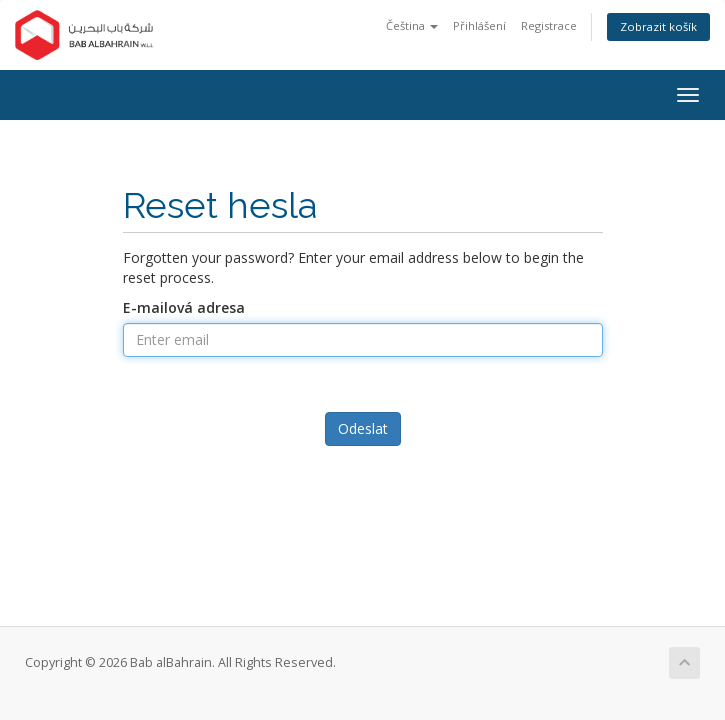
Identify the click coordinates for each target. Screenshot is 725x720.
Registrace (549, 25)
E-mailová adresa (184, 307)
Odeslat (363, 428)
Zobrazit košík (658, 26)
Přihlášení (479, 25)
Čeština (412, 25)
